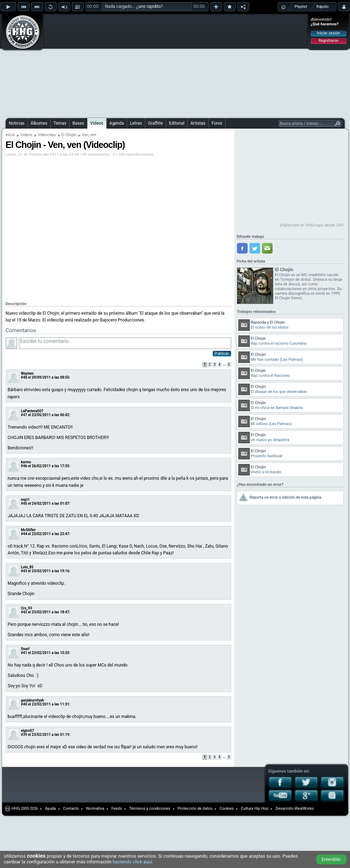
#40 (24, 704)
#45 (24, 503)
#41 (24, 653)
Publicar (222, 353)
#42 (24, 612)
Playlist (301, 7)
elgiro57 (28, 731)
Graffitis (156, 123)
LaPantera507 (32, 411)
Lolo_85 (27, 567)
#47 (24, 415)
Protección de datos (195, 809)
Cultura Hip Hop (255, 809)
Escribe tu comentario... (125, 343)
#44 (24, 534)
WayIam (27, 373)
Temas (60, 123)
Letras (136, 123)
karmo (26, 462)
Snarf (25, 649)
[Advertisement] (115, 65)
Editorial (177, 123)
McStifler (28, 530)
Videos (97, 123)
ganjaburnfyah (33, 700)
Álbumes (39, 123)
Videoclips (47, 135)
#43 (24, 571)
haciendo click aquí (133, 862)
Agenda (117, 123)
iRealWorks (304, 809)
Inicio (10, 135)
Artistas (198, 123)
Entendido (331, 859)
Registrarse (328, 41)
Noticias (17, 123)
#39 (24, 735)
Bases (78, 123)
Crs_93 (27, 608)
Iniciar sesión (328, 33)
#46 (24, 466)
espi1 (26, 500)
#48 (24, 377)
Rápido (323, 7)
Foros (217, 123)
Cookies (226, 809)
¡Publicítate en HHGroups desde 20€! (312, 225)
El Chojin (69, 135)
